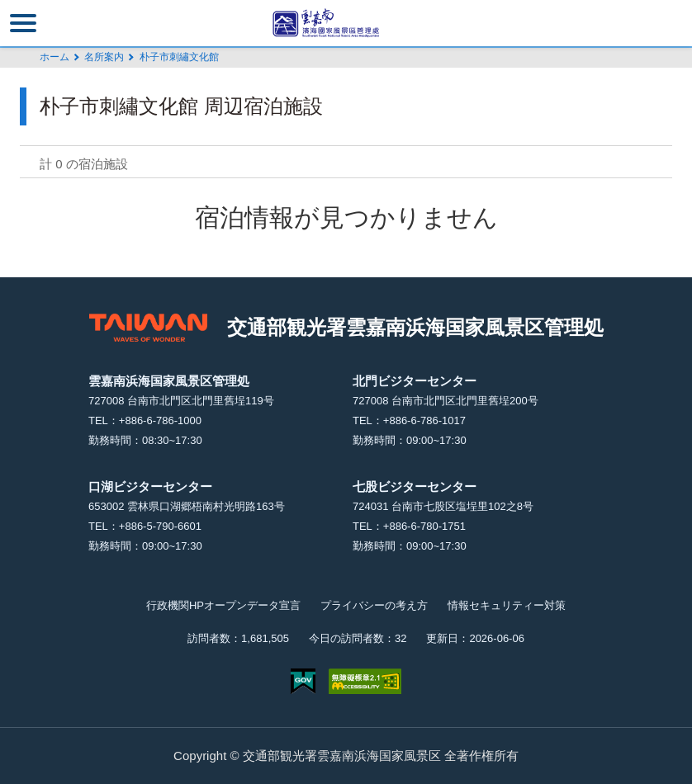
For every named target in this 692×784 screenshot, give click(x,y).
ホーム (55, 57)
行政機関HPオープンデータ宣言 (223, 605)
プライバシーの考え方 (374, 605)
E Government (303, 681)
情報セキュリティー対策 (507, 605)
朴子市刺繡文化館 (179, 57)
